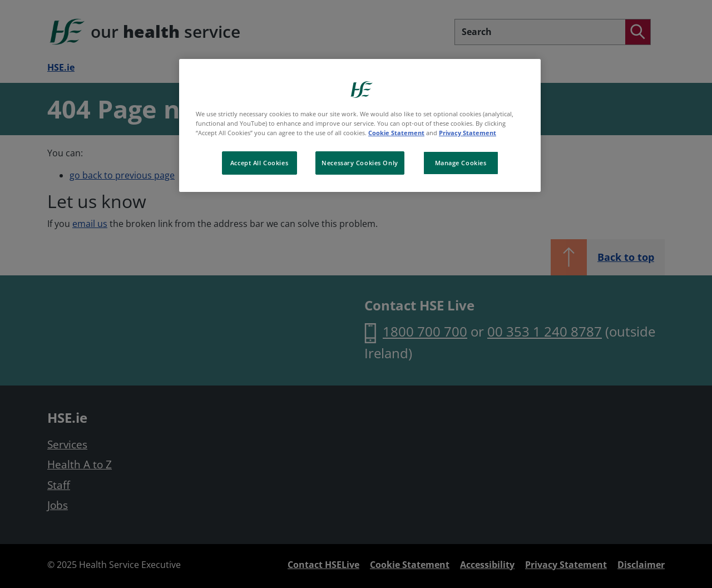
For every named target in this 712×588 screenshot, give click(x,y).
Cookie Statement (396, 133)
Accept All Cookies (259, 163)
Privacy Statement (468, 133)
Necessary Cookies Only (360, 163)
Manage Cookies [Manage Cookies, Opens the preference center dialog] (461, 163)
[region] (360, 125)
